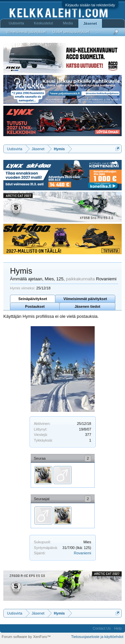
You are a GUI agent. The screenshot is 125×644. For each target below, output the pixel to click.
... (97, 32)
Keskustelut (43, 23)
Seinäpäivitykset (33, 299)
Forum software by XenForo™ (26, 637)
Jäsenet (90, 23)
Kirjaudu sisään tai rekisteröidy (90, 5)
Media (68, 23)
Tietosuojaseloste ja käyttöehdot (97, 637)
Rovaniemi (83, 553)
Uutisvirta (16, 23)
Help (118, 628)
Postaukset (35, 306)
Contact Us (102, 628)
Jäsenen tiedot (87, 306)
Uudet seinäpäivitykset (71, 32)
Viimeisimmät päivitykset (85, 299)
